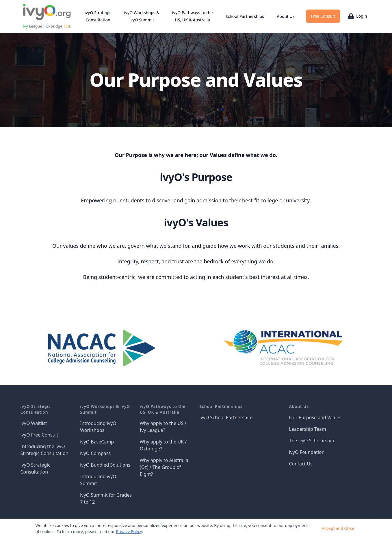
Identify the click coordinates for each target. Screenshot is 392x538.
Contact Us (301, 464)
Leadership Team (308, 429)
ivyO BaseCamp (97, 442)
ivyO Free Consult (39, 435)
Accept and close (338, 528)
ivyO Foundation (307, 452)
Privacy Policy (129, 531)
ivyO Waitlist (34, 423)
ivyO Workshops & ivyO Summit (142, 16)
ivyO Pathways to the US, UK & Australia (193, 16)
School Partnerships (245, 16)
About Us (286, 16)
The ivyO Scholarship (312, 441)
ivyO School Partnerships (227, 417)
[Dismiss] (368, 528)
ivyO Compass (95, 453)
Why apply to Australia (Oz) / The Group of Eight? (164, 467)
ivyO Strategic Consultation (98, 16)
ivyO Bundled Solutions (105, 465)
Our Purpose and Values (315, 417)
